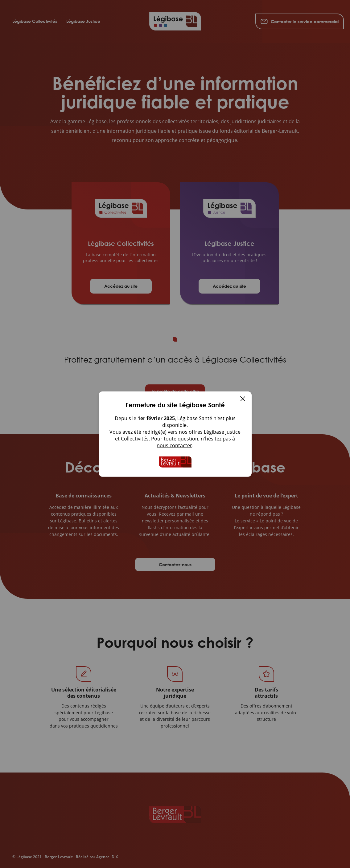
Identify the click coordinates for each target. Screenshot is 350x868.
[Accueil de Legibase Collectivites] (175, 462)
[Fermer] (243, 400)
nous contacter (174, 445)
